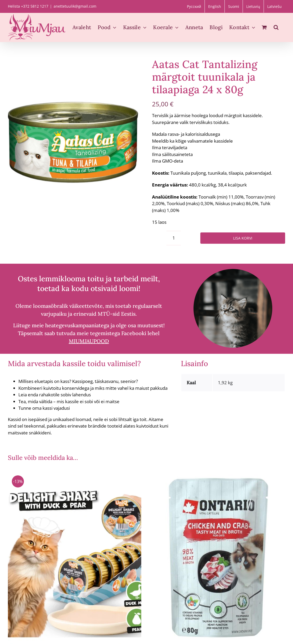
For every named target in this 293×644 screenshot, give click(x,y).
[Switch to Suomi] (234, 6)
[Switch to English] (215, 6)
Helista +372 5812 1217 (28, 6)
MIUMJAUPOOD (89, 341)
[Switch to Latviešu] (274, 6)
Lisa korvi (243, 238)
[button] (276, 27)
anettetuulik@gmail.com (75, 6)
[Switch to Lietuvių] (253, 6)
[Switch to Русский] (194, 6)
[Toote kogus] (174, 238)
